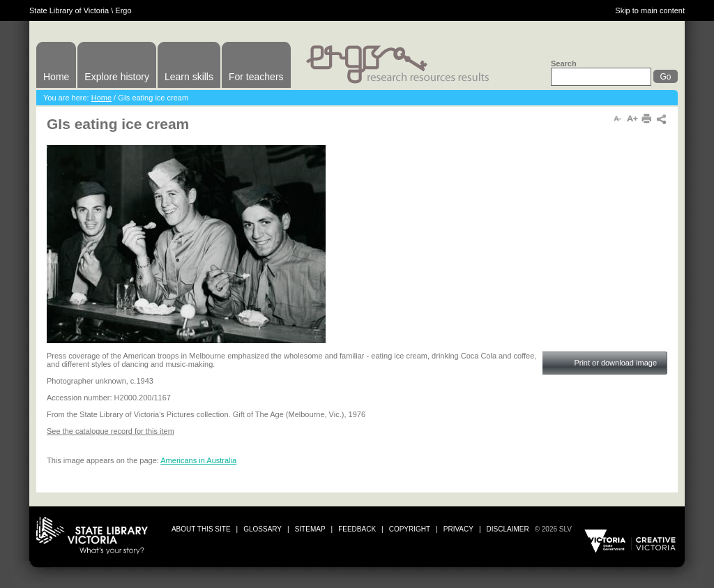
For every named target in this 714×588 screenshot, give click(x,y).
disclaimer (508, 529)
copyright (410, 529)
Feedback (357, 529)
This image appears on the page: (104, 460)
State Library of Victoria (69, 10)
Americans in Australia (198, 460)
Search (564, 63)
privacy (458, 529)
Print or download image (615, 363)
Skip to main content (650, 10)
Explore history (117, 77)
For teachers (256, 77)
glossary (263, 529)
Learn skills (189, 77)
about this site (201, 529)
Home (56, 77)
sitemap (310, 529)
